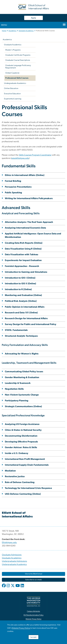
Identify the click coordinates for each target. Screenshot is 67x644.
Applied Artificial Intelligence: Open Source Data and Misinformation (33, 235)
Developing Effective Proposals (21, 442)
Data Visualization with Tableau (22, 255)
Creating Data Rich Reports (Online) (24, 243)
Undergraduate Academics (15, 83)
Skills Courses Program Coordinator (35, 155)
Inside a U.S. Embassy (17, 453)
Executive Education (12, 94)
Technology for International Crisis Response (28, 488)
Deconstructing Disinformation (21, 436)
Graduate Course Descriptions (18, 60)
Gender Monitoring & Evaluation (22, 377)
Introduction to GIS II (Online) (21, 284)
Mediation (10, 471)
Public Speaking (13, 193)
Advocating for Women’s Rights (22, 354)
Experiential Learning (13, 99)
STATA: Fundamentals (16, 330)
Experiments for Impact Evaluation (23, 260)
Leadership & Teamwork (18, 383)
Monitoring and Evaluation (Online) (23, 295)
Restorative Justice (15, 477)
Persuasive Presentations (18, 187)
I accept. (33, 637)
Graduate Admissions (12, 555)
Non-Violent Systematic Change (22, 395)
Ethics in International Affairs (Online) (25, 175)
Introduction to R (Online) (18, 289)
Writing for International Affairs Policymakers (29, 198)
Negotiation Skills (14, 389)
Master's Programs (13, 50)
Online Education (11, 88)
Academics (12, 31)
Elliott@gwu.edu (9, 543)
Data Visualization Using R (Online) (23, 249)
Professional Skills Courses (17, 78)
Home (4, 31)
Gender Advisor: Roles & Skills (21, 447)
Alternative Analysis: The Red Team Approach (29, 222)
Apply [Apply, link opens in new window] (33, 18)
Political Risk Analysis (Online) (21, 301)
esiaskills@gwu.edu (20, 158)
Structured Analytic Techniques (21, 336)
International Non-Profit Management (25, 459)
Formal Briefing (13, 181)
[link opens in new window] (33, 574)
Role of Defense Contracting (20, 482)
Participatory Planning (17, 401)
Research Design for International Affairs (26, 318)
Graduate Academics (26, 31)
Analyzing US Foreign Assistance (22, 424)
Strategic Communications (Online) (23, 406)
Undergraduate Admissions (14, 561)
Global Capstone (12, 73)
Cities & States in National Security (23, 430)
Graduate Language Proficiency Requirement (18, 67)
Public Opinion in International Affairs (25, 307)
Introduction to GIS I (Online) (20, 278)
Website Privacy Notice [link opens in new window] (34, 619)
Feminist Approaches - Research (22, 266)
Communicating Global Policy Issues (24, 372)
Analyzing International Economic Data (25, 228)
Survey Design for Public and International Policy (31, 324)
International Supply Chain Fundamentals (27, 465)
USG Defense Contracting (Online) (23, 494)
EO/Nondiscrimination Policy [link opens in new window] (33, 615)
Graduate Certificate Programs (18, 55)
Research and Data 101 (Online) (21, 313)
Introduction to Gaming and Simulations (26, 272)
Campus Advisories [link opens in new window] (33, 611)
